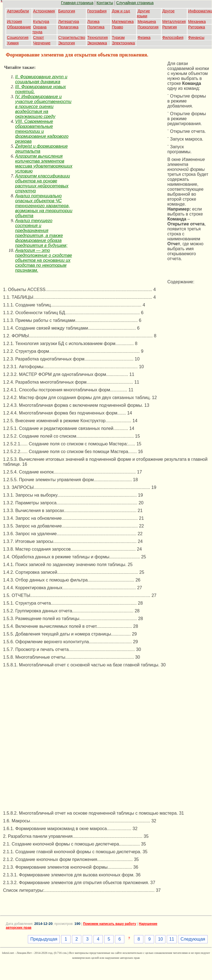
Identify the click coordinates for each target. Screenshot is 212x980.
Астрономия (44, 11)
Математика (123, 21)
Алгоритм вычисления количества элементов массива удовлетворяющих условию (44, 164)
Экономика (97, 43)
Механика (197, 21)
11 (172, 939)
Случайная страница (135, 3)
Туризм (118, 37)
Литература (69, 21)
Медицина (147, 21)
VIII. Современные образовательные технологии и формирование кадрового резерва (42, 131)
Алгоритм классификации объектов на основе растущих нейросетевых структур (43, 183)
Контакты (105, 3)
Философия (173, 37)
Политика (96, 27)
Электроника (124, 43)
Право (118, 27)
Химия (13, 43)
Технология (98, 37)
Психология (148, 27)
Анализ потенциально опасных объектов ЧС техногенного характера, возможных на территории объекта (44, 206)
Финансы (196, 37)
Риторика (197, 27)
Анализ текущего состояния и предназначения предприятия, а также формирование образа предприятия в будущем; (41, 233)
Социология (18, 37)
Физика (144, 37)
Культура (41, 21)
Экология (66, 43)
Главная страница (77, 3)
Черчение (42, 43)
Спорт (38, 37)
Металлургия (174, 21)
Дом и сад (121, 11)
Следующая (193, 939)
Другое (168, 11)
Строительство (72, 37)
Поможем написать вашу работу (110, 924)
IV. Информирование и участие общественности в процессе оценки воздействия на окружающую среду (43, 107)
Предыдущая (44, 939)
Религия (170, 27)
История (14, 21)
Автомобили (18, 11)
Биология (67, 11)
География (97, 11)
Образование (19, 27)
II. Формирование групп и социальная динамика (41, 79)
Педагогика (68, 27)
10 (160, 939)
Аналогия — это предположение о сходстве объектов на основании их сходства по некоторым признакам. (44, 260)
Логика (93, 21)
